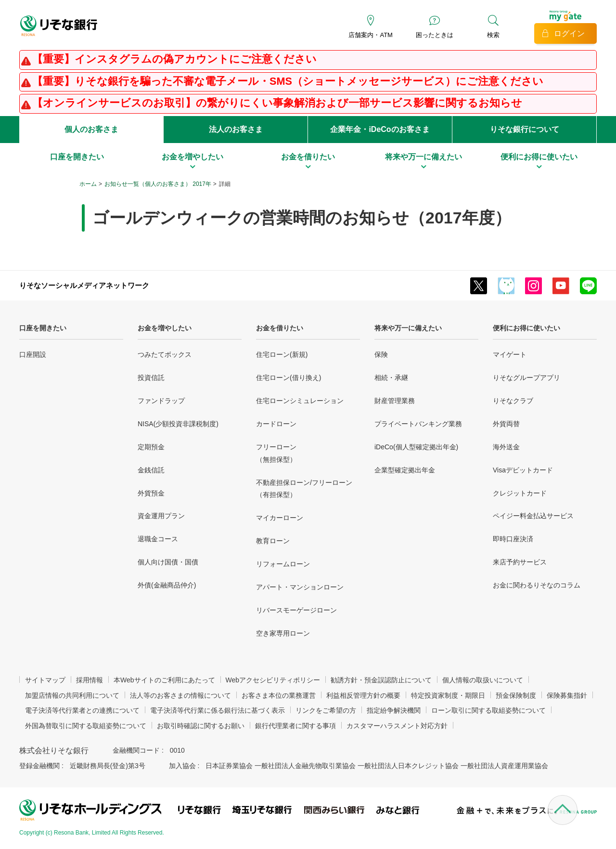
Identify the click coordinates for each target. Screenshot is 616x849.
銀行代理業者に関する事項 (295, 726)
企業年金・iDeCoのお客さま (380, 129)
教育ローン (273, 541)
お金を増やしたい (165, 328)
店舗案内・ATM (370, 35)
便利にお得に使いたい (526, 328)
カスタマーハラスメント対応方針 (397, 726)
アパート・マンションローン (300, 587)
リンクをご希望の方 (326, 710)
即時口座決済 (513, 539)
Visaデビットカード (523, 470)
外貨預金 (151, 493)
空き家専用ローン (283, 633)
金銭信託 (151, 470)
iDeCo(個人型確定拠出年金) (416, 447)
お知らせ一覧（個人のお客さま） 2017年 (158, 184)
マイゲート (510, 354)
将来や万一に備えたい (408, 328)
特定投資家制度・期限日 (448, 695)
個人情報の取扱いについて (483, 680)
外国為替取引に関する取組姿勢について (86, 726)
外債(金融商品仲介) (167, 585)
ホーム (88, 184)
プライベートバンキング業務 (418, 424)
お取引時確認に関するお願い (201, 726)
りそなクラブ (513, 401)
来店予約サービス (520, 562)
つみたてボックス (165, 354)
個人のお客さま (91, 129)
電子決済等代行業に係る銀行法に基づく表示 (218, 710)
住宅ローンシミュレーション (300, 401)
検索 (493, 35)
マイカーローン (280, 518)
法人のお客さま (236, 129)
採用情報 (90, 680)
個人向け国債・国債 (168, 562)
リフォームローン (283, 564)
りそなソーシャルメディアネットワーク (84, 285)
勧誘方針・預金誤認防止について (381, 680)
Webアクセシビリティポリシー (273, 680)
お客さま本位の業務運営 (279, 695)
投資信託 (151, 378)
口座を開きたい (43, 328)
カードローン (276, 424)
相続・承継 (391, 378)
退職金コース (158, 539)
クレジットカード (520, 493)
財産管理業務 (395, 401)
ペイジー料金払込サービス (533, 516)
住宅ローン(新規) (282, 354)
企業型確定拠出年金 (405, 470)
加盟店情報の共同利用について (72, 695)
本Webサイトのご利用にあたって (164, 680)
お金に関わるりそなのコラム (537, 585)
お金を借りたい (280, 328)
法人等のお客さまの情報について (180, 695)
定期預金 (151, 447)
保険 (381, 354)
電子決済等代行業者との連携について (82, 710)
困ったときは (435, 35)
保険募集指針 (567, 695)
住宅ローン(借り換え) (289, 378)
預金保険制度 (516, 695)
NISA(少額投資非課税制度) (178, 424)
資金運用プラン (161, 516)
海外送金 (506, 447)
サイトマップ (45, 680)
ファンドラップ (161, 401)
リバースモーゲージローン (296, 610)
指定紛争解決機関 (394, 710)
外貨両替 (506, 424)
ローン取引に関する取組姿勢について (488, 710)
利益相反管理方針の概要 (363, 695)
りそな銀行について (525, 129)
